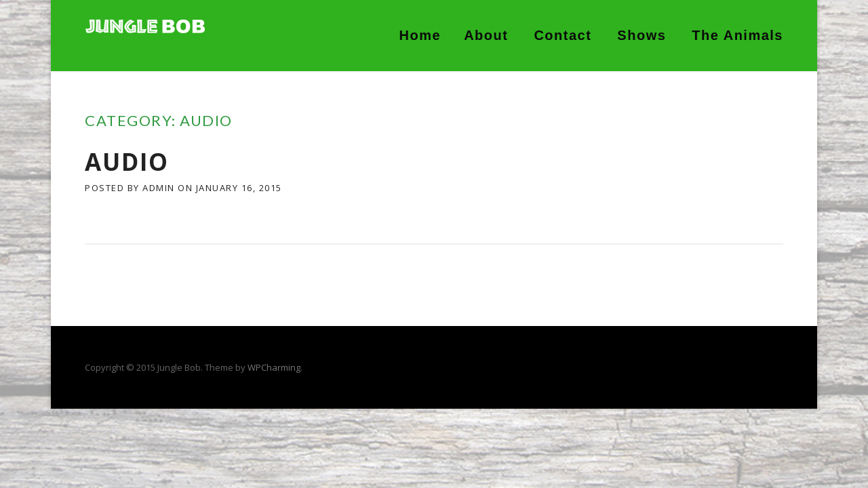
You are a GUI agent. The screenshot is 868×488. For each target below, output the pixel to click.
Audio (127, 162)
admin (159, 188)
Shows (642, 35)
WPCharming (274, 367)
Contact (563, 35)
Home (420, 35)
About (486, 35)
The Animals (737, 35)
